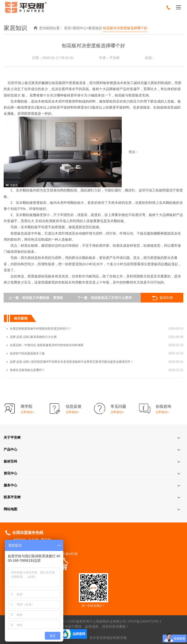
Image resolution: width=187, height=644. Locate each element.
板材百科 (10, 461)
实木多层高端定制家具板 (108, 638)
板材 (45, 83)
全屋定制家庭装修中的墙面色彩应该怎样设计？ (40, 329)
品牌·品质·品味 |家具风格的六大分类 (33, 337)
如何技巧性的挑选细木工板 (27, 353)
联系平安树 (12, 497)
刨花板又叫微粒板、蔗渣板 (43, 298)
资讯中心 (80, 28)
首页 (67, 28)
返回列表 (162, 298)
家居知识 (95, 28)
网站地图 (10, 509)
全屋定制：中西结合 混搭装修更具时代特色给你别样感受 (47, 345)
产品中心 (10, 449)
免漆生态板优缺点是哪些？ (27, 370)
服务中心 (10, 485)
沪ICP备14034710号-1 (144, 621)
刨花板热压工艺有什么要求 (111, 298)
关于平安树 (12, 437)
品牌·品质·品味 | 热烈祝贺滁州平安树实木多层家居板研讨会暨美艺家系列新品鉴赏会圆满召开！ (72, 362)
